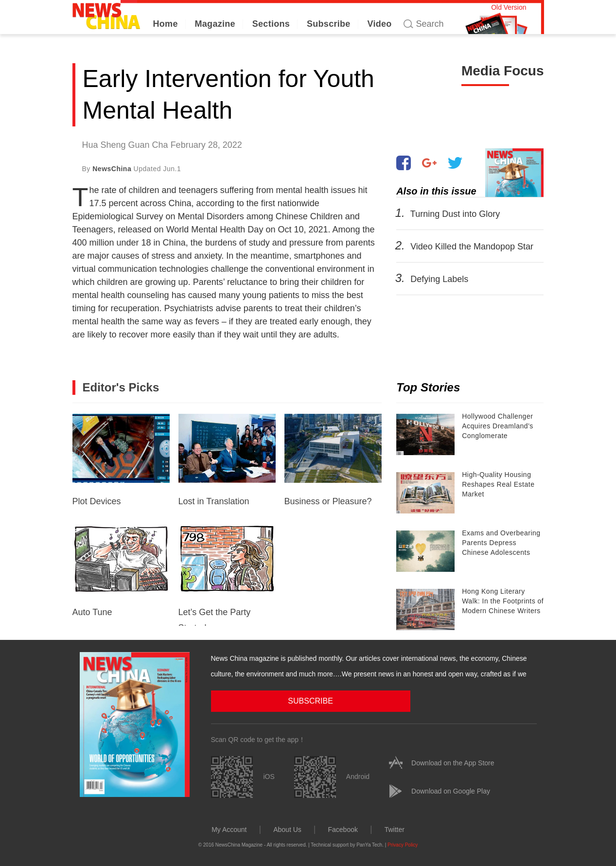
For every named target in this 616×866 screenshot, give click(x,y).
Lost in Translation (227, 460)
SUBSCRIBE (260, 700)
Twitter (395, 829)
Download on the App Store (453, 762)
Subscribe (329, 24)
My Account (229, 829)
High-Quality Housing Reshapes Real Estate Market (498, 484)
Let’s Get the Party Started (227, 575)
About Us (287, 829)
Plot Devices (121, 460)
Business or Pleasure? (333, 460)
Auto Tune (121, 571)
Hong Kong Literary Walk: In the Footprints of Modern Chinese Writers (503, 601)
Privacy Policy (403, 844)
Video (379, 24)
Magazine (215, 24)
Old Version (509, 7)
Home (166, 24)
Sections (271, 24)
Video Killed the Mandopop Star (472, 247)
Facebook (343, 829)
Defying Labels (439, 279)
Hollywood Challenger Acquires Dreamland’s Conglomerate (498, 426)
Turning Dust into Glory (455, 214)
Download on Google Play (451, 790)
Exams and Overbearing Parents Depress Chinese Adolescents (501, 543)
